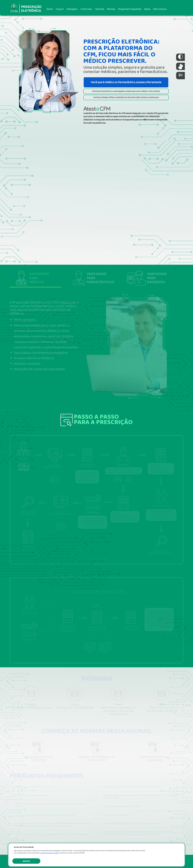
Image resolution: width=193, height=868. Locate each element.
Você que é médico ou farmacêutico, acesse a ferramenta (126, 82)
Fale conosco (160, 9)
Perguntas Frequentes (130, 9)
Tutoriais (100, 9)
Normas (111, 9)
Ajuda (147, 9)
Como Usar (86, 9)
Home (50, 9)
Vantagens (72, 9)
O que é (60, 9)
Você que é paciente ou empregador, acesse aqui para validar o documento (126, 91)
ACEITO (26, 861)
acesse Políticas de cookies (50, 853)
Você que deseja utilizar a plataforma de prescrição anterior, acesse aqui (126, 97)
